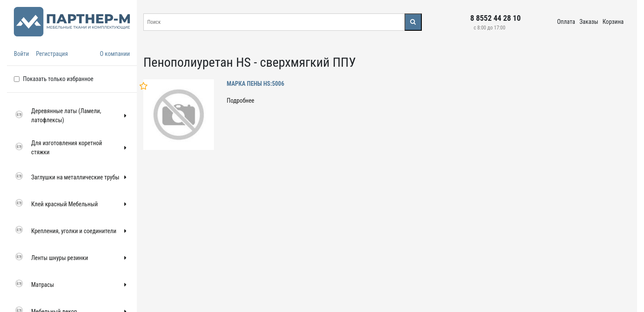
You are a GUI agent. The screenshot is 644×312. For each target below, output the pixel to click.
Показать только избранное (58, 79)
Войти (21, 54)
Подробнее (241, 101)
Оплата (566, 22)
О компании (115, 54)
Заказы (589, 22)
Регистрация (52, 54)
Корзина (613, 22)
